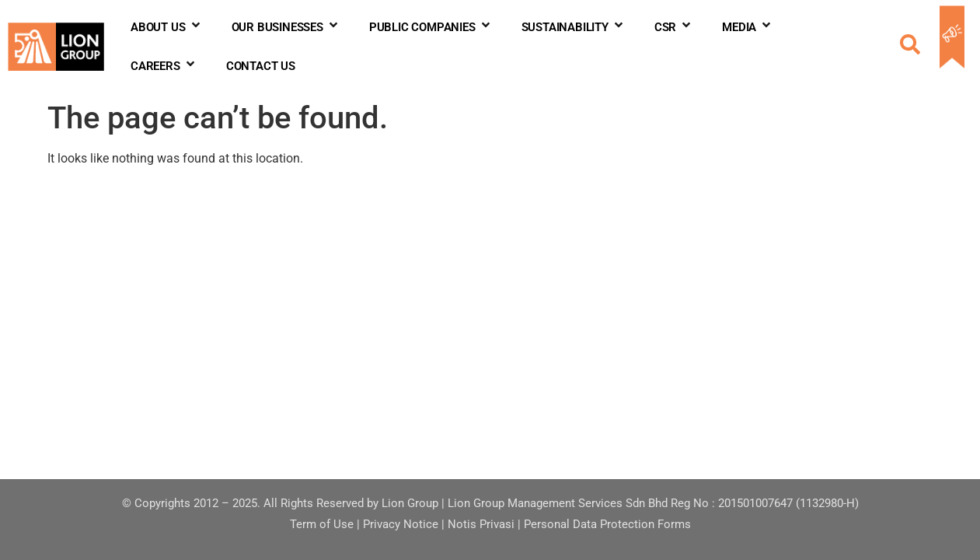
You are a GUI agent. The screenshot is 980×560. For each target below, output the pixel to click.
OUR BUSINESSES (286, 27)
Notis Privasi (481, 524)
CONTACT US (261, 66)
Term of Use (322, 524)
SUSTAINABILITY (573, 27)
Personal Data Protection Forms (607, 524)
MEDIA (747, 27)
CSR (673, 27)
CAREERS (164, 66)
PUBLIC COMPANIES (431, 27)
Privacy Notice (401, 524)
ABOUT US (166, 27)
